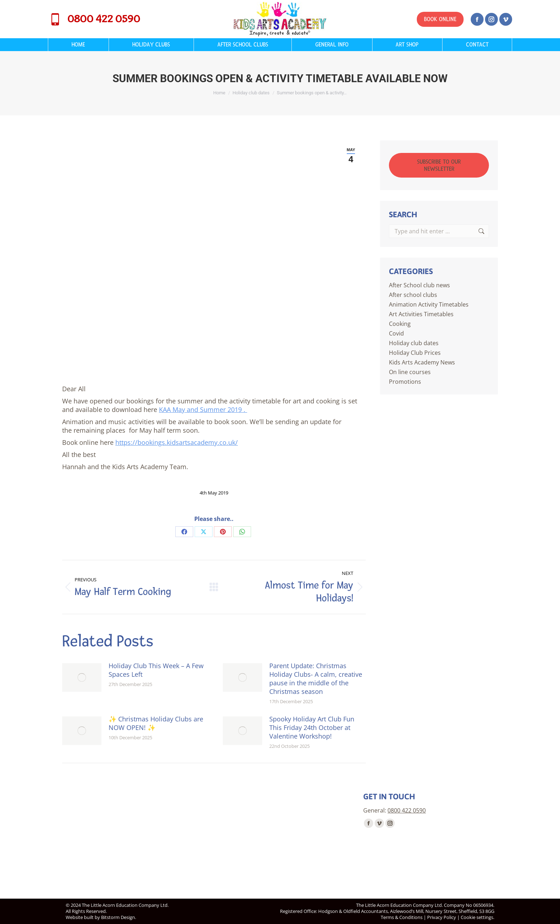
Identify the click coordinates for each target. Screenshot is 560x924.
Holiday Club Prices (415, 353)
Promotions (405, 382)
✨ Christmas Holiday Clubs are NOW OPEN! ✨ (156, 723)
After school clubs (413, 295)
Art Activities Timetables (421, 314)
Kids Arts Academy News (422, 362)
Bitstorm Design (118, 917)
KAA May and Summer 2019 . (203, 409)
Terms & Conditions (402, 917)
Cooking (400, 324)
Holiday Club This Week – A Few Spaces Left (156, 670)
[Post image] (82, 677)
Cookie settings (477, 917)
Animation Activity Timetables (429, 304)
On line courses (410, 372)
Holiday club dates (414, 343)
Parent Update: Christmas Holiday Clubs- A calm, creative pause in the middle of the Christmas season (316, 679)
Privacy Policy (442, 917)
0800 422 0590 (94, 19)
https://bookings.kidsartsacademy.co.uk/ (177, 442)
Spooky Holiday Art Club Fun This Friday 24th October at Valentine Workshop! (312, 727)
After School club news (419, 285)
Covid (396, 333)
